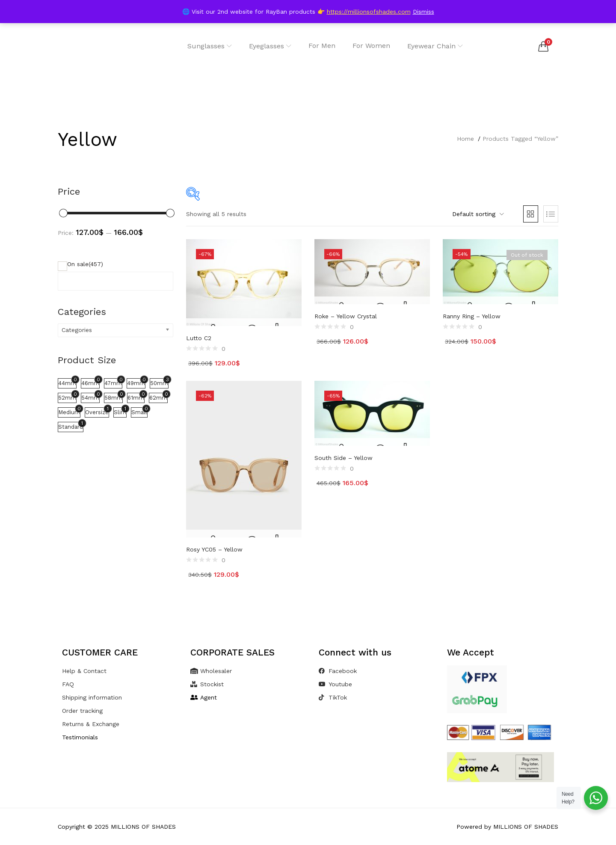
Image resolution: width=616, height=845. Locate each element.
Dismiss (423, 12)
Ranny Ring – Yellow (472, 316)
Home (465, 139)
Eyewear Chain (435, 46)
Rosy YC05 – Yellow (214, 549)
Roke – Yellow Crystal (346, 316)
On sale (85, 264)
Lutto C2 (199, 338)
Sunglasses (210, 46)
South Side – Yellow (344, 458)
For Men (322, 46)
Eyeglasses (270, 46)
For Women (371, 46)
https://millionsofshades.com (369, 12)
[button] (543, 46)
